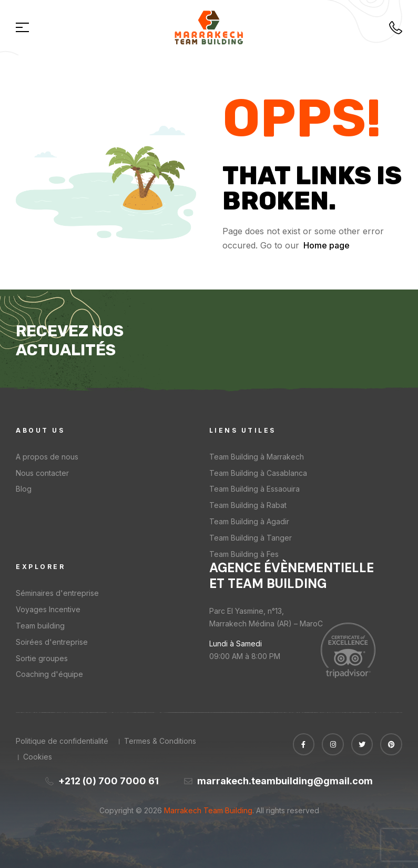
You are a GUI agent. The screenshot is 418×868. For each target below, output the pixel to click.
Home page (327, 245)
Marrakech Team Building (207, 810)
